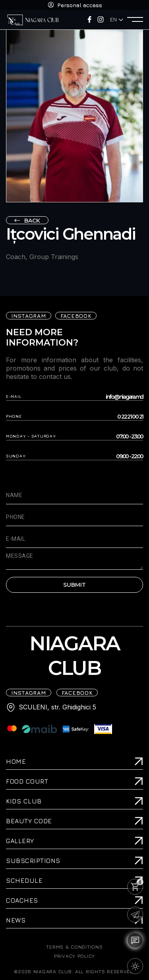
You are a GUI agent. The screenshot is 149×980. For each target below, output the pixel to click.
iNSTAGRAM (29, 316)
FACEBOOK (76, 316)
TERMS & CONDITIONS (74, 947)
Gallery (20, 841)
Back (32, 221)
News (16, 920)
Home (16, 761)
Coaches (22, 900)
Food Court (27, 781)
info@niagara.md (124, 397)
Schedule (24, 880)
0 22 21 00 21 (130, 417)
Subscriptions (33, 861)
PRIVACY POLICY (74, 956)
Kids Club (24, 801)
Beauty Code (29, 821)
